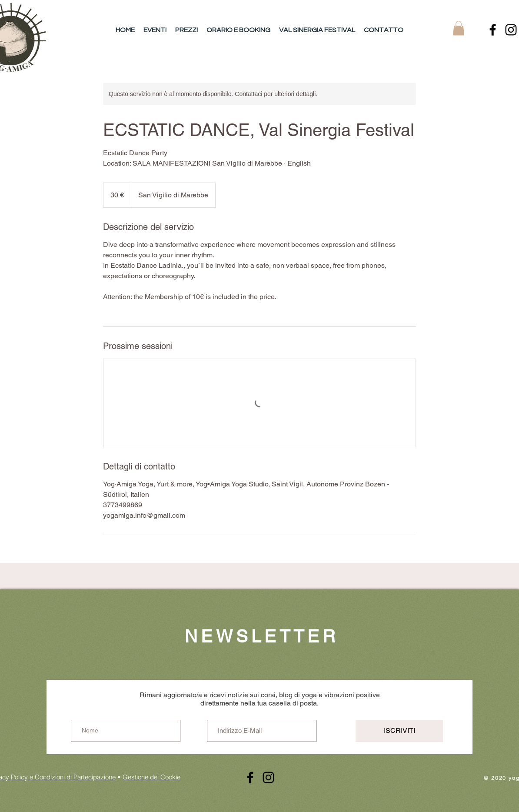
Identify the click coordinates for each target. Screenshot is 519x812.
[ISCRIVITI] (399, 731)
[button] (459, 28)
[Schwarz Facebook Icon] (493, 30)
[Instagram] (511, 30)
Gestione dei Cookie (151, 777)
